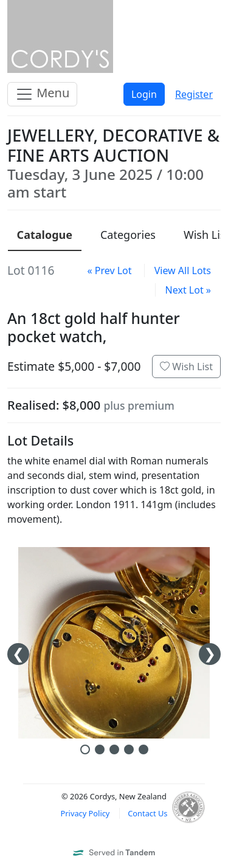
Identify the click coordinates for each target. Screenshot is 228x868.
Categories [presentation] (128, 235)
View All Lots (183, 270)
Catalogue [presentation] (45, 235)
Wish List (186, 367)
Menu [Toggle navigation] (42, 94)
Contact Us (147, 813)
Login (144, 94)
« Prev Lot (109, 270)
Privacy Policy (85, 813)
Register (194, 94)
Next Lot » (188, 290)
